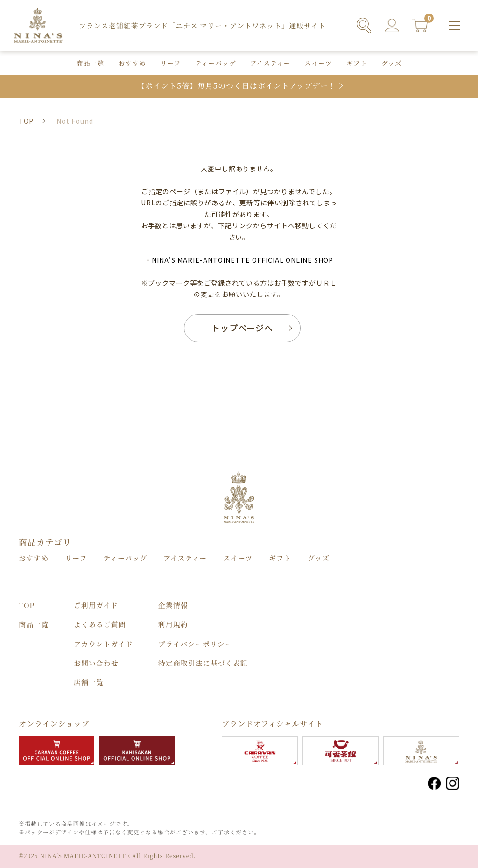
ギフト (357, 63)
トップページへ (243, 328)
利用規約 (173, 624)
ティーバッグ (215, 63)
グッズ (392, 63)
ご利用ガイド (96, 605)
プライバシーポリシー (195, 644)
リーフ (170, 63)
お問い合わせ (96, 663)
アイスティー (270, 63)
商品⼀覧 (90, 63)
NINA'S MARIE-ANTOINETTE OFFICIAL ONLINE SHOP (242, 260)
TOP (27, 605)
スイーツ (319, 63)
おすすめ (132, 63)
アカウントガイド (103, 644)
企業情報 (173, 605)
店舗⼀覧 (89, 682)
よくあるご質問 (100, 624)
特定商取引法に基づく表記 (203, 663)
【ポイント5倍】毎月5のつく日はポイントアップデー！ (237, 86)
